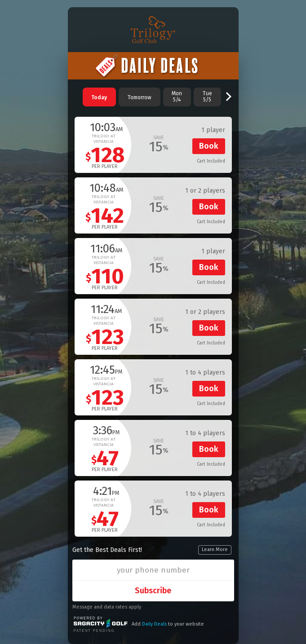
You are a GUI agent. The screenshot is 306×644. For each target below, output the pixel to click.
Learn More (215, 549)
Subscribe (153, 591)
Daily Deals (154, 624)
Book (209, 146)
